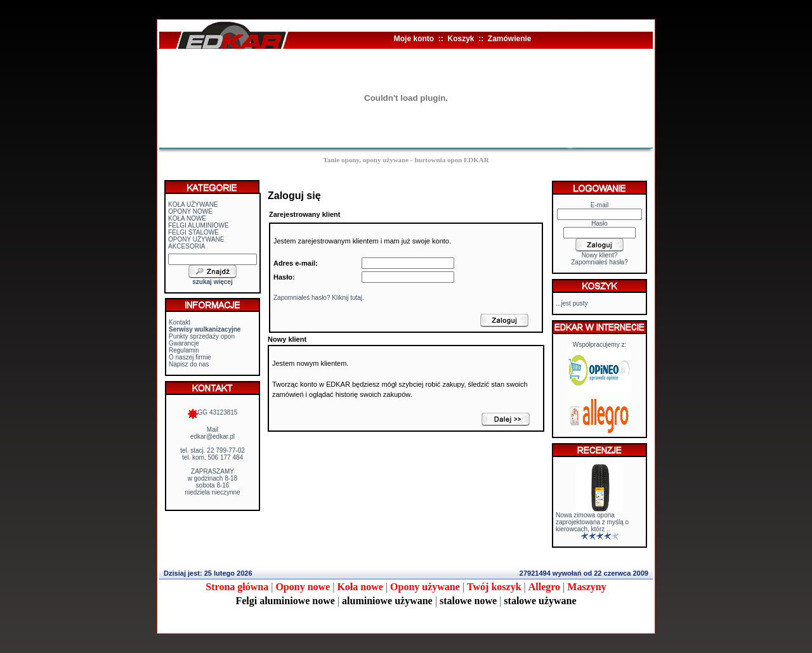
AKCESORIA (187, 246)
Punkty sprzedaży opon (202, 336)
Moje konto (414, 39)
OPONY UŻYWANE (196, 239)
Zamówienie (510, 39)
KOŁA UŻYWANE (193, 204)
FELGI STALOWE (193, 232)
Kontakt (180, 322)
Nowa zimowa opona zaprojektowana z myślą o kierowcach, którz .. (592, 522)
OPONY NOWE (190, 211)
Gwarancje (184, 343)
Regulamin (184, 350)
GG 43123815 (213, 412)
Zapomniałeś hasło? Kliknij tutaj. (319, 298)
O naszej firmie (190, 357)
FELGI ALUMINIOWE (199, 225)
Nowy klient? (600, 255)
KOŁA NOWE (187, 218)
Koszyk (461, 39)
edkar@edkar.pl (213, 436)
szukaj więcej (212, 282)
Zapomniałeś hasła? (599, 262)
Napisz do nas (189, 364)
